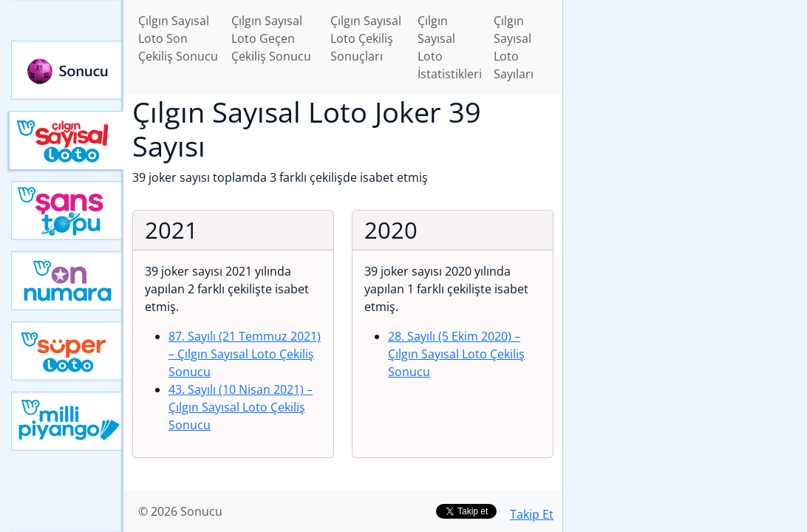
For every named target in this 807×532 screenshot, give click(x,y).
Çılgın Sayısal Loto (66, 140)
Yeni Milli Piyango (67, 421)
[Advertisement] (685, 104)
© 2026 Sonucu (180, 511)
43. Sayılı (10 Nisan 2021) (241, 407)
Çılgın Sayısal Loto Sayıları (514, 47)
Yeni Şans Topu (67, 211)
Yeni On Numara (67, 281)
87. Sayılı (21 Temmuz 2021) (245, 354)
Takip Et (532, 514)
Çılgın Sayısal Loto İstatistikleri (450, 47)
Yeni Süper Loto (67, 351)
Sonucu (67, 70)
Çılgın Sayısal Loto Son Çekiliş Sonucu (178, 38)
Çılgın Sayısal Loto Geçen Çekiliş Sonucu (271, 38)
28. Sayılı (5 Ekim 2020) (456, 354)
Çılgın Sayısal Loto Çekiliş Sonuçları (366, 38)
